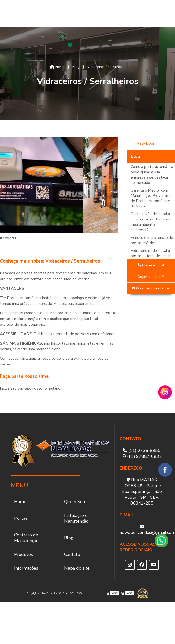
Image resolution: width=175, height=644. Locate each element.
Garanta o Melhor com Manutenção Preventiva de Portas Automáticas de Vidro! (151, 198)
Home (13, 13)
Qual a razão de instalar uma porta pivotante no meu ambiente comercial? (151, 222)
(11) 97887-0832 (142, 456)
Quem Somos (27, 13)
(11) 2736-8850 (142, 451)
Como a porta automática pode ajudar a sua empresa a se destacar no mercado (152, 175)
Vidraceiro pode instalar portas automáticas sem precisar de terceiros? (151, 256)
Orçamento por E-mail (151, 288)
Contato (160, 13)
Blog (116, 13)
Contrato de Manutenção (96, 13)
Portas (44, 13)
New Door (145, 143)
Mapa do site (77, 568)
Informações (26, 568)
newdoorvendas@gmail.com (142, 530)
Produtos (136, 13)
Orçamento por (151, 277)
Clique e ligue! (151, 265)
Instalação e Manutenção (69, 13)
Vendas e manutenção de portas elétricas (152, 240)
